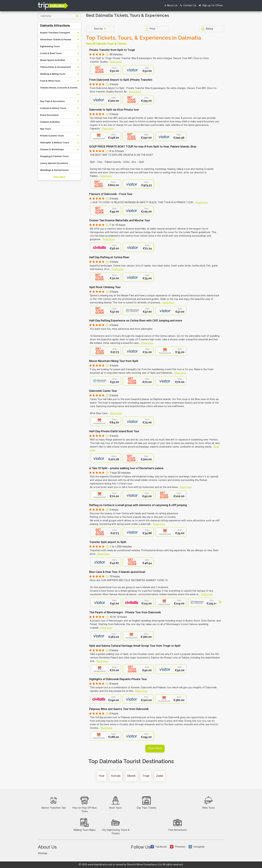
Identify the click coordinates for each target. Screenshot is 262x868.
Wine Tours (209, 803)
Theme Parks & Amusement (55, 67)
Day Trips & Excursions (52, 101)
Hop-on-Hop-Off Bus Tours (84, 804)
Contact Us (188, 5)
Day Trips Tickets (147, 803)
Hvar (102, 776)
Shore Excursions (49, 115)
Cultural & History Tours (53, 108)
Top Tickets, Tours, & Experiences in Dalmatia (143, 38)
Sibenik (131, 776)
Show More (59, 177)
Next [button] (219, 602)
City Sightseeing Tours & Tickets (116, 827)
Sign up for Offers (211, 5)
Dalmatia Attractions (55, 26)
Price (151, 29)
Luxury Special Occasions (54, 163)
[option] (106, 70)
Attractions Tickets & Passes (56, 40)
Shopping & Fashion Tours (54, 156)
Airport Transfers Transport (55, 33)
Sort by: (99, 29)
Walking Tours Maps (84, 825)
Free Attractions (178, 825)
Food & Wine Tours (50, 81)
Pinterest (178, 847)
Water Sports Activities (53, 60)
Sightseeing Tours (50, 46)
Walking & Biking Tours (53, 74)
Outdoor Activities (50, 122)
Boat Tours (116, 803)
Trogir (146, 776)
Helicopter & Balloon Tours (55, 143)
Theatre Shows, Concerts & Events (59, 88)
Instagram (197, 847)
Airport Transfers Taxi (54, 803)
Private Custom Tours (52, 136)
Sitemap (43, 853)
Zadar (160, 776)
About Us (171, 5)
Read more (116, 62)
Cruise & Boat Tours (51, 53)
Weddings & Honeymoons (54, 170)
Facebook (159, 847)
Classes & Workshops (52, 149)
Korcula (116, 776)
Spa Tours (46, 129)
